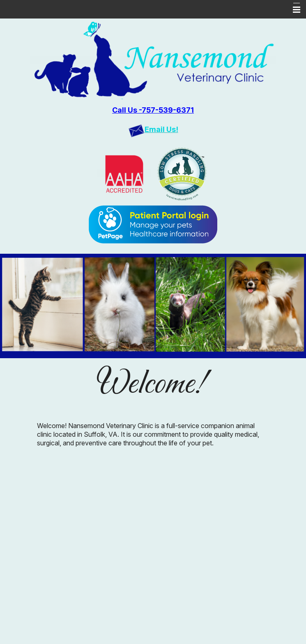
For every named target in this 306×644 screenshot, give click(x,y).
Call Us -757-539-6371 (153, 110)
